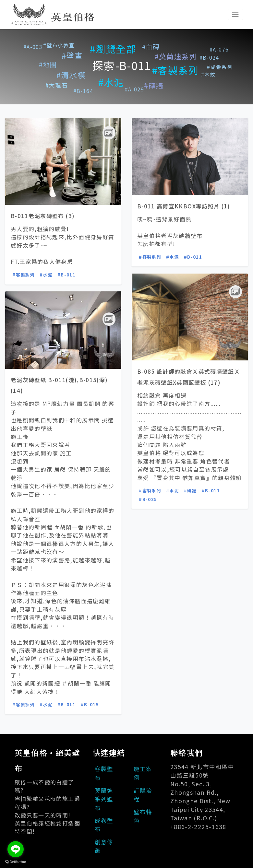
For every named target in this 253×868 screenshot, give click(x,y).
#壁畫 (72, 55)
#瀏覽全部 (113, 49)
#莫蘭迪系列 (176, 56)
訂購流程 (143, 795)
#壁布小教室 (59, 45)
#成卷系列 (220, 67)
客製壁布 (104, 773)
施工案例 (143, 773)
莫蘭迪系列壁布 (104, 799)
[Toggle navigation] (235, 14)
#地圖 (48, 64)
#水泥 (111, 82)
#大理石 (57, 85)
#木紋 (208, 74)
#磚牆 (154, 85)
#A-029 (134, 89)
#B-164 (83, 91)
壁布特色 (143, 816)
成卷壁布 (104, 825)
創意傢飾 (104, 846)
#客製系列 (175, 70)
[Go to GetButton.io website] (16, 862)
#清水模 (71, 75)
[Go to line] (16, 849)
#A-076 (219, 49)
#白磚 (151, 47)
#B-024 (209, 57)
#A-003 (33, 47)
